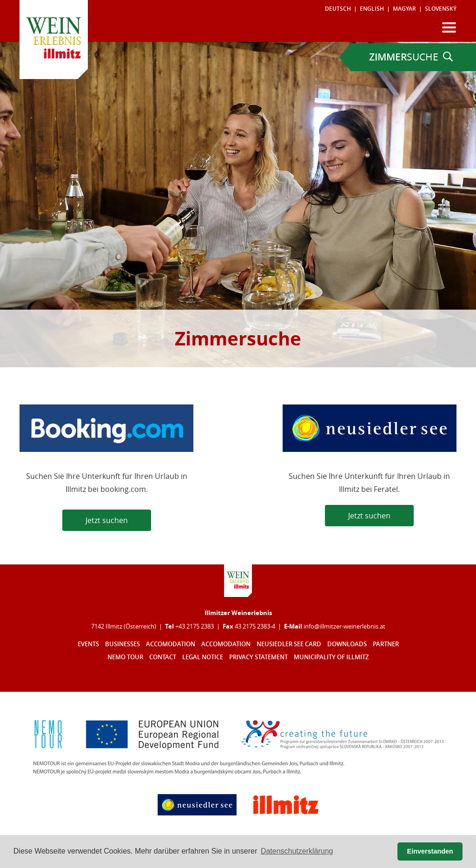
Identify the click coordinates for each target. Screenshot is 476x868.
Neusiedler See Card (289, 644)
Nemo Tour (125, 657)
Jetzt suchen (107, 520)
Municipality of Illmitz (331, 657)
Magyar (404, 9)
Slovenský (441, 9)
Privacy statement (258, 657)
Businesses (122, 644)
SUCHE (411, 57)
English (372, 9)
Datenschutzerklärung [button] (297, 851)
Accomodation (171, 644)
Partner (386, 644)
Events (88, 644)
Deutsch (338, 9)
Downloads (347, 644)
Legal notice (203, 657)
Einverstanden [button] (430, 851)
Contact (163, 657)
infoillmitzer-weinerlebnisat (344, 626)
